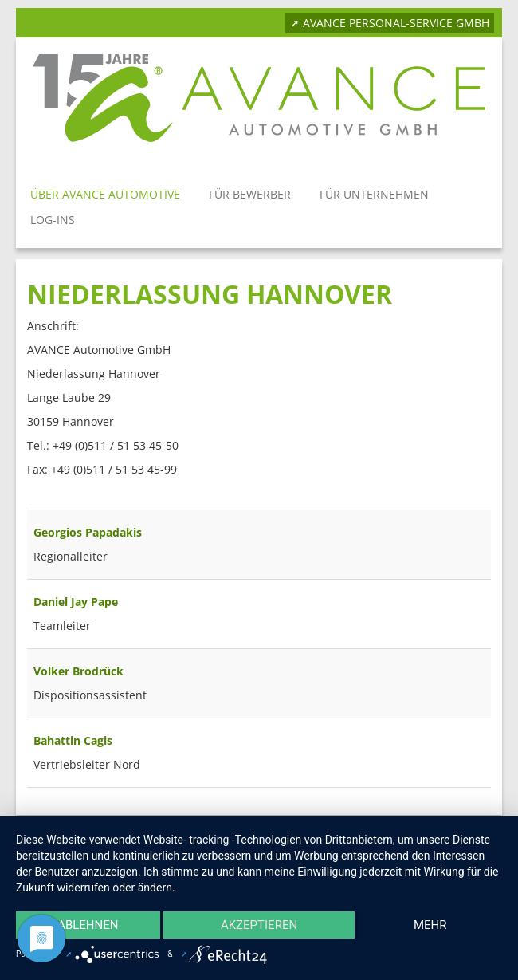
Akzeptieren (259, 925)
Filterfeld (27, 494)
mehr (430, 925)
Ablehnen (88, 925)
